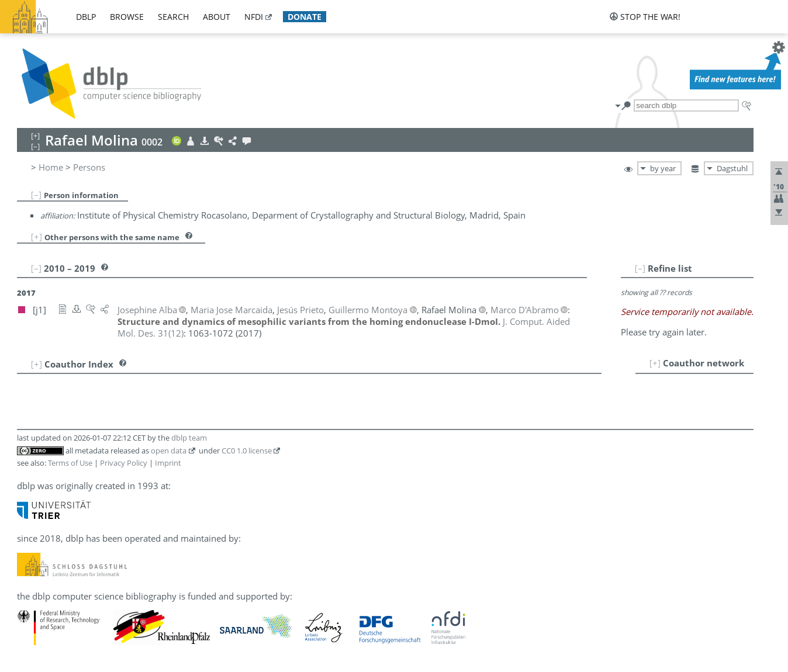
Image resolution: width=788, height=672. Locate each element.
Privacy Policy (124, 463)
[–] (36, 195)
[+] (37, 237)
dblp (86, 17)
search (173, 17)
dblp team (189, 438)
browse (127, 17)
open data (169, 451)
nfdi (254, 17)
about (217, 17)
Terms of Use (70, 463)
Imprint (168, 463)
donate (305, 17)
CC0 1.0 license (247, 451)
